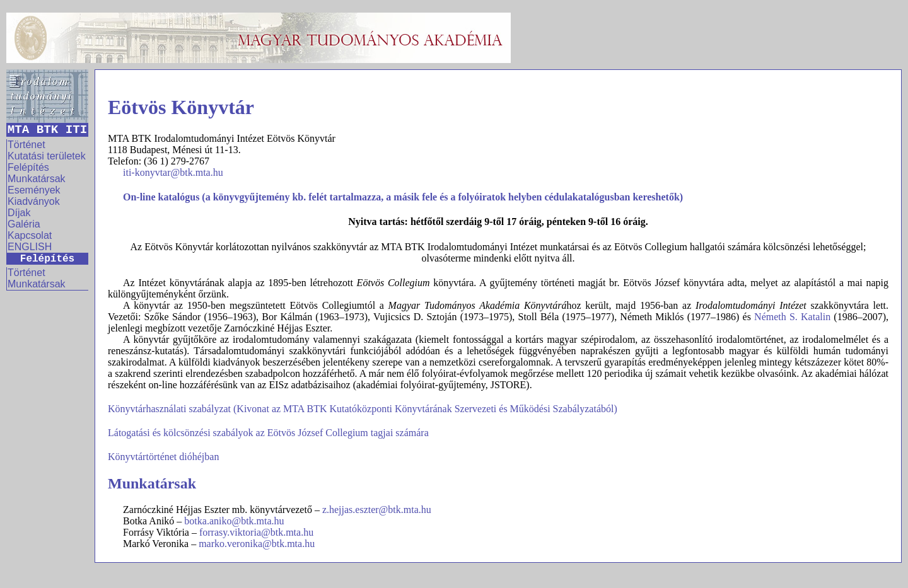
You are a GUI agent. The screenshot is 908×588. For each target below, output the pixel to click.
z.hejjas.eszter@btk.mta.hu (377, 510)
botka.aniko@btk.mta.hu (234, 521)
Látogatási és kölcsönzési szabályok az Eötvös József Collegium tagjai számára (268, 433)
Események (34, 190)
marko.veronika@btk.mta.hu (257, 544)
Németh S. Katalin (792, 317)
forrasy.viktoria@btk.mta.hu (256, 532)
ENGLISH (30, 247)
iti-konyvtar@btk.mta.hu (173, 172)
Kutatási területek (47, 156)
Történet (26, 145)
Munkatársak (37, 179)
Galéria (24, 224)
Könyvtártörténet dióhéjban (163, 457)
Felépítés (28, 167)
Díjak (19, 213)
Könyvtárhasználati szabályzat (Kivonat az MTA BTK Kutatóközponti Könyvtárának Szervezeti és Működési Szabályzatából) (363, 409)
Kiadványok (34, 201)
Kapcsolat (30, 235)
